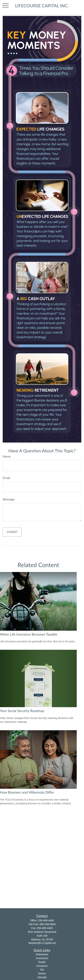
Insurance (42, 966)
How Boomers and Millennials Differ (27, 792)
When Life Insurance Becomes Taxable (29, 634)
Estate (42, 962)
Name (7, 457)
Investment (42, 958)
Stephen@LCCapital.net (42, 943)
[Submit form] (12, 532)
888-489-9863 (48, 924)
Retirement (42, 954)
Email (6, 478)
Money (42, 973)
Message (9, 499)
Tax (42, 970)
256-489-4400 (46, 920)
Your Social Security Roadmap (22, 711)
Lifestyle (42, 977)
